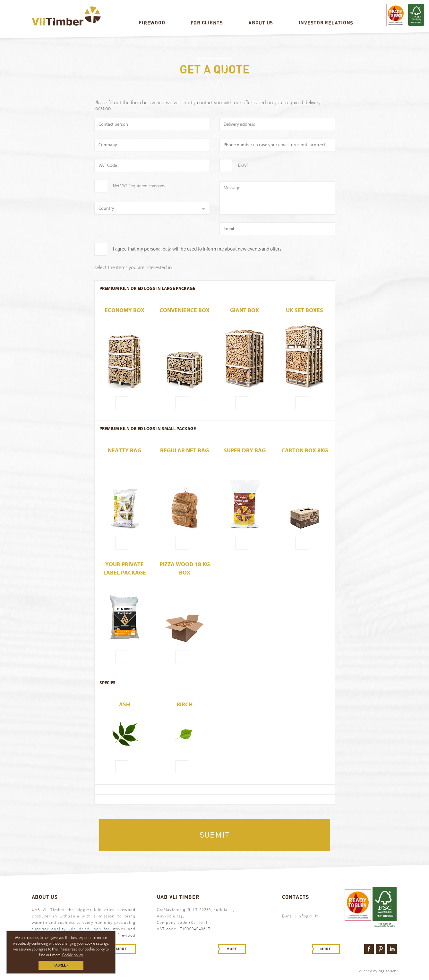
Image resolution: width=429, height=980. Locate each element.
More (122, 949)
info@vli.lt (308, 916)
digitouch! (388, 971)
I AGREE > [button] (61, 965)
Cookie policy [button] (73, 955)
